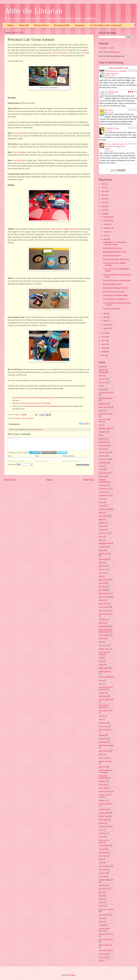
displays (101, 526)
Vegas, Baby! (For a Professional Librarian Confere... (114, 243)
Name (10, 456)
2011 (103, 341)
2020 (103, 191)
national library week (106, 700)
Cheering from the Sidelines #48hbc (115, 295)
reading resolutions (105, 804)
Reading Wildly (62, 25)
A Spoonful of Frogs (112, 128)
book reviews (103, 459)
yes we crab (103, 957)
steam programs (104, 866)
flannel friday (103, 559)
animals (101, 389)
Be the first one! (37, 429)
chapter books (104, 473)
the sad (101, 896)
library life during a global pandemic (105, 631)
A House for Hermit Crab (61, 53)
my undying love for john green (106, 688)
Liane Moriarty (110, 94)
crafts (101, 502)
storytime (30, 418)
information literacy (106, 614)
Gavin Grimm (110, 151)
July (105, 236)
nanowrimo (103, 696)
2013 (103, 333)
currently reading (105, 509)
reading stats (103, 809)
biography (102, 432)
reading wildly (104, 813)
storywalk (102, 876)
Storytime (80, 25)
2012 (103, 337)
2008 (103, 352)
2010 (103, 344)
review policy (103, 820)
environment (103, 547)
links (100, 642)
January (106, 328)
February (107, 325)
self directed (103, 853)
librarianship (103, 626)
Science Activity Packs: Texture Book (116, 259)
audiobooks (103, 404)
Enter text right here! (49, 444)
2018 (103, 199)
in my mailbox (104, 607)
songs (101, 859)
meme (101, 661)
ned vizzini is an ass (106, 711)
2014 (103, 214)
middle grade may (105, 672)
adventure (102, 379)
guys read (102, 590)
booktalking (103, 463)
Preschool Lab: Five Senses (112, 248)
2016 (103, 206)
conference (102, 492)
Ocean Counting (19, 152)
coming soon (103, 485)
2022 (103, 184)
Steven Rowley (110, 112)
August (106, 232)
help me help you (105, 593)
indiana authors (104, 611)
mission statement (105, 677)
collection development (103, 481)
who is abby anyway (106, 940)
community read (104, 489)
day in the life (103, 516)
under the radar (104, 915)
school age (102, 833)
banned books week (106, 414)
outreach (102, 735)
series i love (103, 856)
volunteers (102, 925)
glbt (100, 576)
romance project (104, 826)
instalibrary (103, 619)
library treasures (104, 635)
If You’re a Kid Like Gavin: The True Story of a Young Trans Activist (116, 147)
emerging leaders (105, 543)
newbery (102, 716)
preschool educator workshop (105, 771)
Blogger (73, 975)
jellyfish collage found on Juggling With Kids (61, 229)
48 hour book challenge (103, 371)
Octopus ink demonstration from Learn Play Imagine (31, 403)
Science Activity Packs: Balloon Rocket (117, 281)
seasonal (102, 849)
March (106, 321)
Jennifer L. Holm (111, 76)
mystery (101, 693)
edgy (100, 540)
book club (102, 449)
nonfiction (102, 723)
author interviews (105, 407)
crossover (102, 506)
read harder (103, 785)
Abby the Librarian (33, 11)
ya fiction (102, 954)
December (107, 217)
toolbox (101, 902)
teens (100, 892)
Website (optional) (68, 456)
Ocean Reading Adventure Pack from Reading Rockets (43, 406)
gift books (102, 566)
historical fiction (104, 597)
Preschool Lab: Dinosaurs (112, 256)
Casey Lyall (109, 130)
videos (101, 922)
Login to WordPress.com (49, 453)
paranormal (103, 742)
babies (101, 411)
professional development (103, 777)
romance (102, 823)
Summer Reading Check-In (112, 284)
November (107, 221)
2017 (103, 203)
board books (103, 442)
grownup (102, 583)
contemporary (104, 495)
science (23, 418)
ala (100, 386)
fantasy (101, 550)
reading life (103, 800)
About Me (24, 25)
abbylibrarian (115, 52)
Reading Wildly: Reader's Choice (115, 252)
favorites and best (105, 554)
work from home (105, 951)
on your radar (103, 726)
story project (103, 870)
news (100, 719)
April (106, 317)
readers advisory (104, 792)
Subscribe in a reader (106, 48)
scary (100, 830)
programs (102, 781)
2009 (103, 348)
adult (100, 376)
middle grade (103, 668)
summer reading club (106, 880)
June (105, 239)
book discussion (104, 452)
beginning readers (105, 428)
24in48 (101, 367)
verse (100, 918)
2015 (103, 210)
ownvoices (102, 739)
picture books (103, 751)
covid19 (101, 499)
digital (101, 519)
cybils (101, 513)
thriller (101, 899)
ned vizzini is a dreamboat (104, 706)
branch (101, 466)
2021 (103, 188)
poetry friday (103, 758)
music (101, 684)
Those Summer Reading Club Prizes (116, 288)
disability (102, 523)
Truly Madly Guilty (112, 92)
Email (37, 456)
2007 (103, 355)
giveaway (102, 573)
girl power (102, 569)
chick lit (101, 476)
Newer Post (10, 480)
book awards (103, 446)
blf (100, 435)
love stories (103, 646)
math (100, 658)
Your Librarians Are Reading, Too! (115, 299)
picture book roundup (106, 746)
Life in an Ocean (19, 133)
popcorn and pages (105, 761)
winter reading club (105, 945)
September (107, 228)
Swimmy (86, 53)
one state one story (105, 730)
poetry (101, 754)
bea (100, 425)
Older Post (88, 480)
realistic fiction (104, 816)
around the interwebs (106, 393)
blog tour (102, 439)
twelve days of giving (106, 909)
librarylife (102, 639)
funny (101, 563)
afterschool (102, 383)
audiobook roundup (105, 398)
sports (101, 863)
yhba (100, 961)
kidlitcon (102, 623)
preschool (17, 418)
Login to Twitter (62, 453)
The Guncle (109, 110)
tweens (101, 906)
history (101, 600)
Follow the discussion (88, 423)
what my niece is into (106, 934)
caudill (101, 469)
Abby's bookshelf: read (118, 68)
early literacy (103, 533)
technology (102, 885)
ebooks (101, 537)
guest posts (102, 587)
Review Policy (42, 25)
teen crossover (104, 889)
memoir (101, 665)
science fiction (104, 846)
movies (101, 680)
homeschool (103, 604)
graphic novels (104, 580)
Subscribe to (20, 464)
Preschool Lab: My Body (112, 309)
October (106, 224)
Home (10, 25)
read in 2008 (103, 788)
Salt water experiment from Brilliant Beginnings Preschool (34, 398)
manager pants (104, 649)
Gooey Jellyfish (19, 160)
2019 (103, 195)
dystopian (102, 530)
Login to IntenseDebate (34, 453)
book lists (102, 456)
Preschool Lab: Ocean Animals (114, 292)
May (105, 313)
